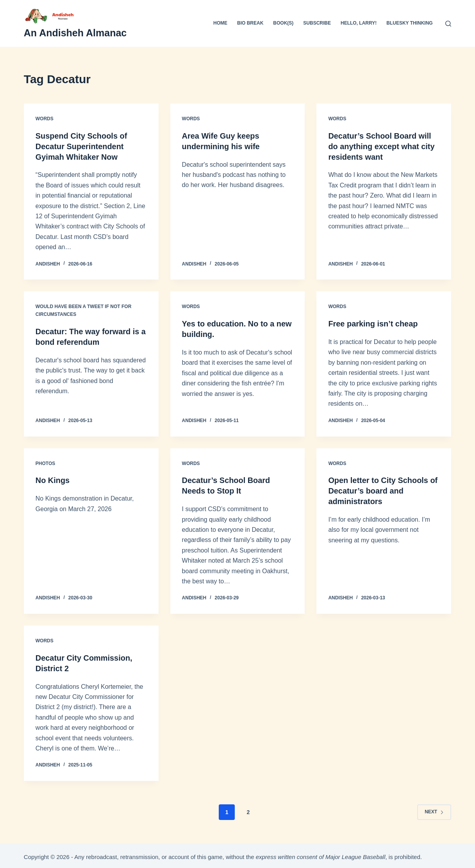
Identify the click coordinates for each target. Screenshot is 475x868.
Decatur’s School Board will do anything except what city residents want (381, 146)
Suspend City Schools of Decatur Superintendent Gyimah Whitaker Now (82, 146)
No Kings (53, 479)
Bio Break (250, 23)
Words (45, 119)
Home (220, 23)
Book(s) (283, 23)
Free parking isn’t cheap (373, 323)
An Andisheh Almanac (75, 33)
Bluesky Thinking (409, 23)
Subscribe (317, 23)
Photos (45, 462)
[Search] (448, 24)
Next (434, 809)
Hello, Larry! (359, 23)
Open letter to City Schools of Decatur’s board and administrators (383, 489)
